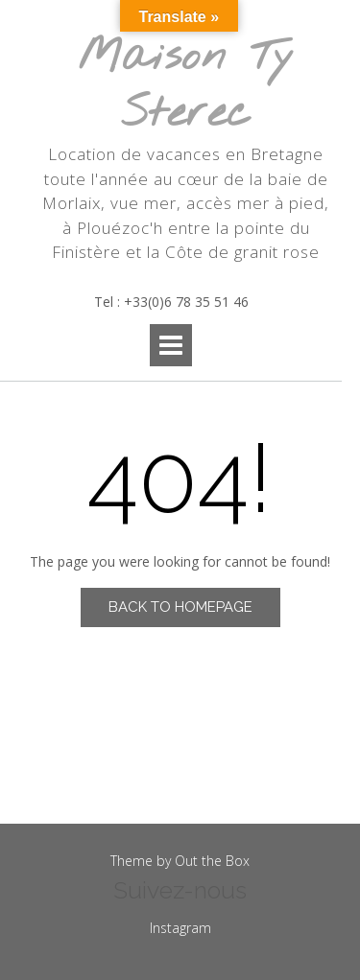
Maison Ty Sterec (186, 86)
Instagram (180, 928)
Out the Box (212, 861)
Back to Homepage (180, 607)
